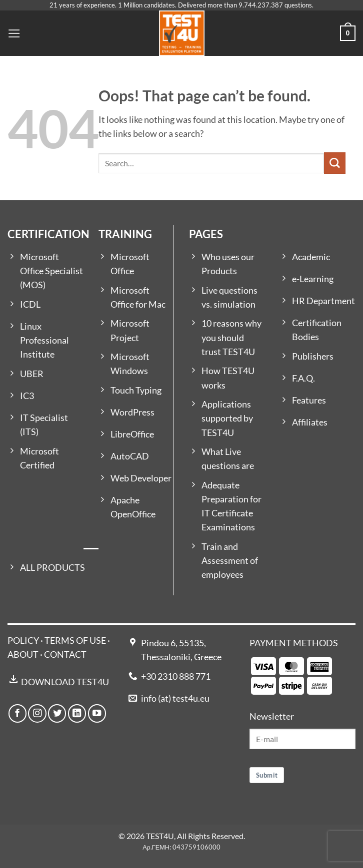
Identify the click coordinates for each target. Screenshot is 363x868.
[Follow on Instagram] (37, 713)
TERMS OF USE (75, 641)
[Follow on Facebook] (17, 713)
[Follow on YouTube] (97, 713)
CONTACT (65, 654)
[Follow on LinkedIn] (77, 713)
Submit (267, 775)
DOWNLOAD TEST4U (65, 682)
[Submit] (335, 163)
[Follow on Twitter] (57, 713)
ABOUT (23, 654)
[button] (14, 33)
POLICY (23, 641)
